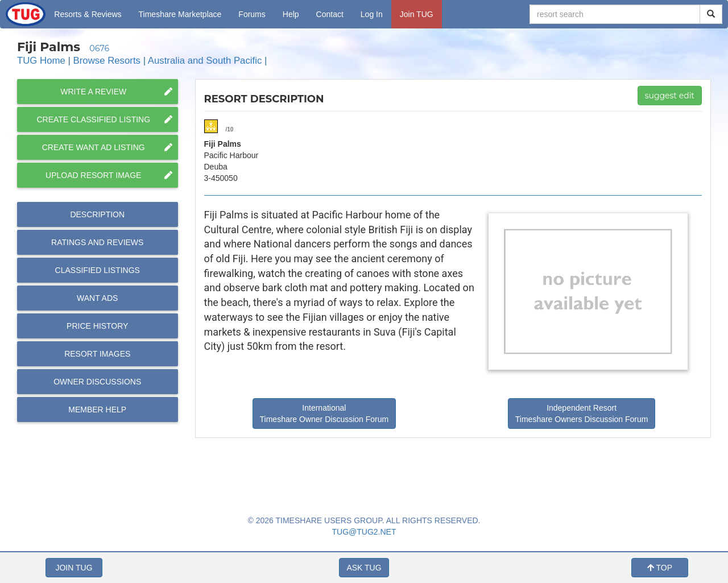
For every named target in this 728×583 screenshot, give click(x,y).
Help (291, 14)
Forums (252, 14)
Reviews (97, 242)
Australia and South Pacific (205, 61)
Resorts (88, 14)
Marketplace (180, 14)
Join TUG (417, 14)
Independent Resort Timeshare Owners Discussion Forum (582, 414)
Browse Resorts (107, 61)
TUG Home (41, 61)
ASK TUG (364, 568)
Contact (330, 14)
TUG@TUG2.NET (364, 532)
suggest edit (670, 96)
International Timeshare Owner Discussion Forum (324, 414)
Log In (372, 14)
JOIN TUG (74, 568)
